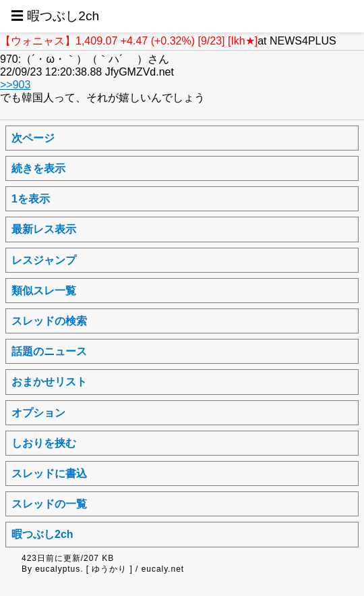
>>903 (15, 85)
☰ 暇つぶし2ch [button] (55, 16)
